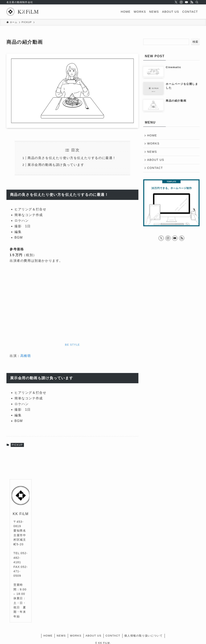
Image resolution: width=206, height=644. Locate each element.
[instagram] (181, 2)
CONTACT (155, 169)
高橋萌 (26, 356)
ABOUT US (156, 161)
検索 (195, 42)
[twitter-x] (176, 2)
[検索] (197, 2)
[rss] (192, 2)
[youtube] (186, 2)
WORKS (154, 144)
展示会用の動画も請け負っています (56, 165)
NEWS (152, 152)
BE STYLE (72, 345)
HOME (152, 136)
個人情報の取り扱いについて (143, 636)
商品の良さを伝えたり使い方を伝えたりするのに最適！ (72, 158)
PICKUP (17, 445)
